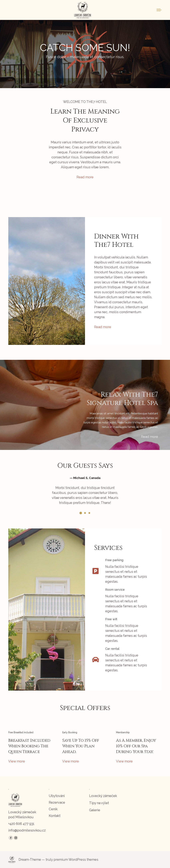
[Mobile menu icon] (159, 10)
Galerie (95, 810)
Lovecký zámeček (103, 796)
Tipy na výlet (99, 803)
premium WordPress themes (76, 860)
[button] (81, 513)
